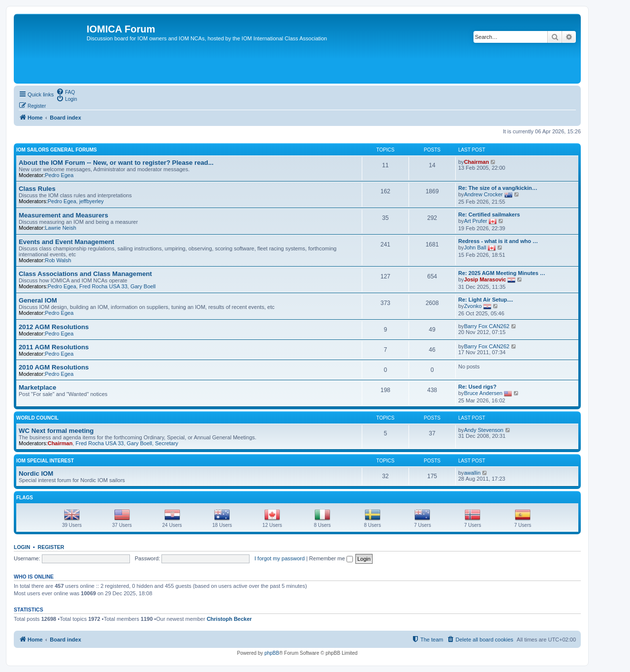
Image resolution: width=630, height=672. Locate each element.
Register (51, 547)
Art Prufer (476, 221)
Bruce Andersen (483, 393)
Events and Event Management (66, 242)
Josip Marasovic (485, 279)
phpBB (272, 653)
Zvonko (473, 306)
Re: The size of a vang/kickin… (498, 188)
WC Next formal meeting (56, 431)
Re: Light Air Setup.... (486, 300)
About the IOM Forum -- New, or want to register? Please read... (116, 163)
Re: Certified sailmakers (489, 214)
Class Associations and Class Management (85, 274)
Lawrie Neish (61, 228)
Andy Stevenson (484, 430)
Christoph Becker (229, 619)
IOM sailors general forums (57, 150)
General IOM (38, 300)
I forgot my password (280, 558)
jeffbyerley (92, 201)
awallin (472, 473)
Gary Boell (143, 286)
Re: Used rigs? (477, 387)
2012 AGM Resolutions (54, 327)
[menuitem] (65, 92)
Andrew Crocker (484, 194)
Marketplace (37, 387)
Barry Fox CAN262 (487, 326)
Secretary (167, 443)
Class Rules (37, 189)
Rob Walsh (58, 260)
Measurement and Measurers (63, 215)
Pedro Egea (59, 175)
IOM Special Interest (45, 461)
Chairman (477, 162)
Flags (25, 498)
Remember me (331, 558)
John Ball (475, 247)
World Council (37, 418)
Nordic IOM (36, 473)
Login (22, 547)
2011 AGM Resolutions (54, 347)
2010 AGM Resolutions (54, 367)
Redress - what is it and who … (498, 241)
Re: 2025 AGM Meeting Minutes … (502, 273)
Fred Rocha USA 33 (103, 286)
